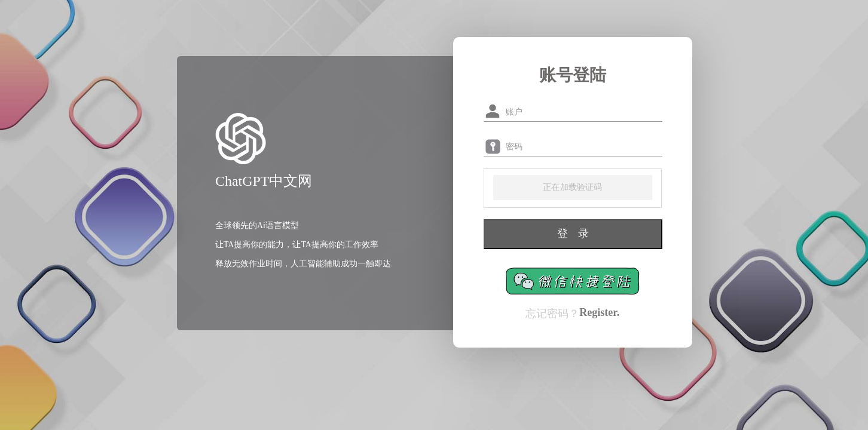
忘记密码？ (552, 314)
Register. (599, 312)
